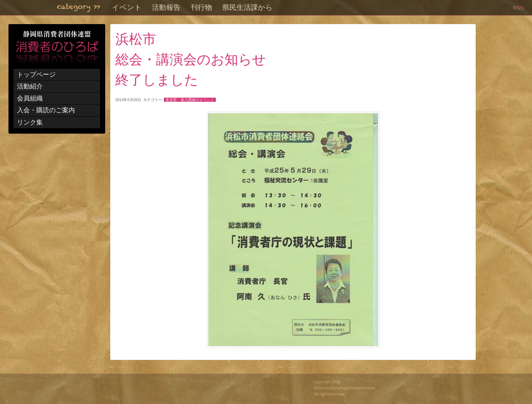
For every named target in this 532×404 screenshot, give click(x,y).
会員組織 (30, 98)
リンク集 (30, 122)
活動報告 (166, 7)
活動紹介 (30, 86)
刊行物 (201, 7)
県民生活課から (248, 7)
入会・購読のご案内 (46, 110)
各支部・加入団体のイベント (190, 100)
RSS (518, 8)
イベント (127, 7)
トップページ (36, 74)
